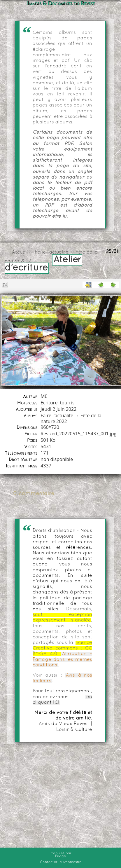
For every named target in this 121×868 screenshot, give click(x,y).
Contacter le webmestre (61, 862)
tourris (67, 403)
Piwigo (61, 856)
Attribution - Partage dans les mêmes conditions (62, 659)
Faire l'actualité (52, 252)
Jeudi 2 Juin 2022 (58, 409)
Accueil (20, 252)
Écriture (49, 403)
